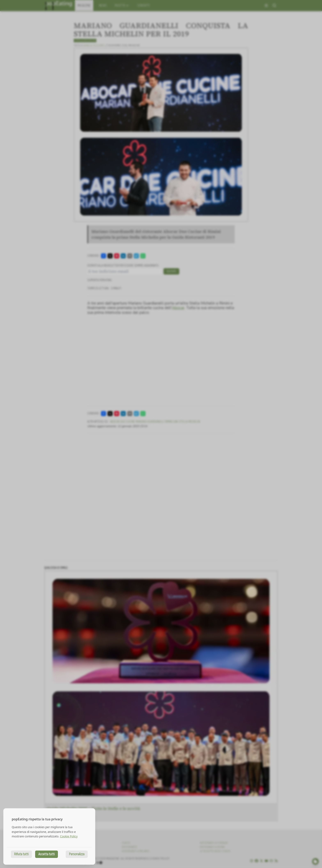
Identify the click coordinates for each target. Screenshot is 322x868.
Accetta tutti (47, 854)
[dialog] (49, 836)
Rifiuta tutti (21, 854)
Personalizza (77, 854)
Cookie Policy (69, 836)
